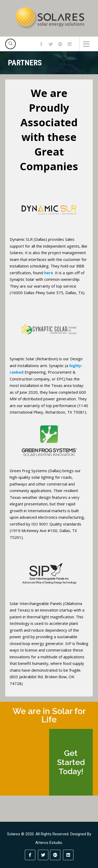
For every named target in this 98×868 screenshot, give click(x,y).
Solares (14, 834)
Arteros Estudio (49, 843)
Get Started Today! (71, 762)
